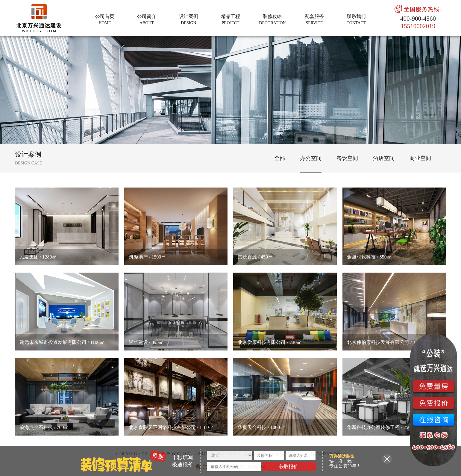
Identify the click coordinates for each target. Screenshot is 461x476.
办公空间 (311, 158)
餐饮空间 (347, 158)
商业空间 (420, 158)
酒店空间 (384, 158)
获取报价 (289, 467)
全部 (280, 158)
